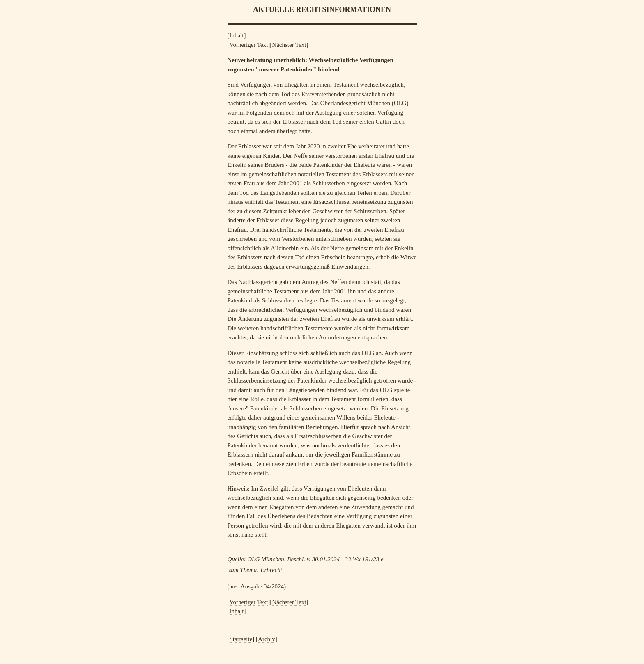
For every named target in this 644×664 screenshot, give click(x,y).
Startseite (241, 639)
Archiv (267, 639)
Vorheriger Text (249, 45)
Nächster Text (289, 45)
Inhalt (237, 35)
